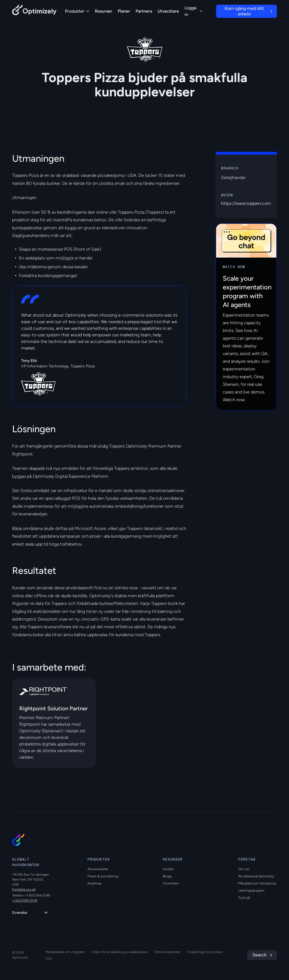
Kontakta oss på (24, 889)
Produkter (77, 11)
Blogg (167, 876)
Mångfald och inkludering (257, 883)
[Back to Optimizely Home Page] (34, 11)
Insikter (168, 869)
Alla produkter (98, 869)
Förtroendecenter (168, 952)
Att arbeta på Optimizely (256, 876)
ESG (49, 959)
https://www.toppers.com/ (247, 203)
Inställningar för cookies (205, 952)
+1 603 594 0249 (25, 900)
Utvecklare (168, 11)
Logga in (193, 11)
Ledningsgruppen (251, 890)
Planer (124, 11)
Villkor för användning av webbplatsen (120, 952)
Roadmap (94, 883)
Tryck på (244, 898)
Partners (144, 11)
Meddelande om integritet (65, 952)
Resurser (104, 11)
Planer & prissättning (103, 876)
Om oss (244, 869)
